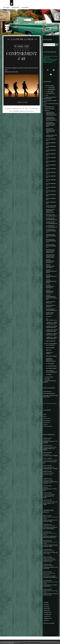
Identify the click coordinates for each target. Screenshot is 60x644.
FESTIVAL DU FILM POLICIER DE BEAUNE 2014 (51, 231)
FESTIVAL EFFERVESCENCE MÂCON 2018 (50, 287)
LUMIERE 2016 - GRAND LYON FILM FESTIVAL (52, 327)
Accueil (7, 8)
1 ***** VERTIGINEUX (50, 88)
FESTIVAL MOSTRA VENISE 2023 (51, 306)
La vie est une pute (49, 377)
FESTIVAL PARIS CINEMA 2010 (50, 314)
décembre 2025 (48, 613)
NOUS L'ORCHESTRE (49, 468)
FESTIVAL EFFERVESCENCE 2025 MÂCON (51, 282)
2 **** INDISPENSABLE (50, 90)
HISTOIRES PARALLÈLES (50, 447)
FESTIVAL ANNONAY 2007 (51, 140)
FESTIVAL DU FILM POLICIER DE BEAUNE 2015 (51, 236)
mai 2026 (46, 603)
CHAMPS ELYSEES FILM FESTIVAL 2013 (51, 136)
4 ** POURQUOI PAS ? (50, 94)
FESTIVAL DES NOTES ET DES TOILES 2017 (51, 207)
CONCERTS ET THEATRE (49, 353)
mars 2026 (47, 607)
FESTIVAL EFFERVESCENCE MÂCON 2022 (50, 292)
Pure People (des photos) (49, 394)
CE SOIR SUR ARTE (48, 481)
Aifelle (45, 551)
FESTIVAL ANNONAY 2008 (51, 144)
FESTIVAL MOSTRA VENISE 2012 (51, 302)
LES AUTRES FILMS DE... (52, 366)
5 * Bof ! (46, 96)
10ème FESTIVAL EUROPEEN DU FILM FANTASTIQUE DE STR (51, 114)
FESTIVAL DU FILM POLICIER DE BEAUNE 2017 (51, 246)
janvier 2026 (47, 611)
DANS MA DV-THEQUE (51, 356)
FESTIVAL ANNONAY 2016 (51, 173)
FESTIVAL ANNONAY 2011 (51, 155)
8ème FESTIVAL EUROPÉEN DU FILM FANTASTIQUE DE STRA (51, 125)
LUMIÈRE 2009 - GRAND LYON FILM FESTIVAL (52, 331)
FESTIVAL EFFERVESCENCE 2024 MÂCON (51, 277)
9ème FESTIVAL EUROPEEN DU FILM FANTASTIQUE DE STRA (51, 131)
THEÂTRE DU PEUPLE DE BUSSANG (50, 382)
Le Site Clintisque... (47, 392)
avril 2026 (46, 605)
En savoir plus (11, 643)
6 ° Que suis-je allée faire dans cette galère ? (50, 98)
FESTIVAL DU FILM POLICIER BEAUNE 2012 (52, 216)
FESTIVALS (47, 111)
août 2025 (46, 621)
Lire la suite (22, 103)
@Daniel (45, 517)
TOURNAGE (49, 375)
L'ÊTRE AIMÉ (47, 440)
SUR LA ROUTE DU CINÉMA (50, 460)
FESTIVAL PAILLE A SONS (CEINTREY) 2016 (52, 310)
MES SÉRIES (47, 379)
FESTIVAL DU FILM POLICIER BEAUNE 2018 (52, 223)
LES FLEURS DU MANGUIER (50, 502)
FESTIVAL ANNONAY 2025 (51, 203)
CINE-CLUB (49, 350)
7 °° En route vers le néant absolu (50, 101)
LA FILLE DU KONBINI (49, 495)
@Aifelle (45, 526)
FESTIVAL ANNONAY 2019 (51, 184)
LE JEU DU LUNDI (50, 364)
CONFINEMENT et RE (17, 109)
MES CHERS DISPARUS (51, 369)
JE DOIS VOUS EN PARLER (51, 344)
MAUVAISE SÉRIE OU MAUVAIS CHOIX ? (49, 474)
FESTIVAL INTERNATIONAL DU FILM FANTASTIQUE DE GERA (51, 297)
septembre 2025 (48, 618)
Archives (16, 8)
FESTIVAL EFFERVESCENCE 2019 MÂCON (51, 272)
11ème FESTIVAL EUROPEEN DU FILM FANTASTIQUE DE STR (51, 119)
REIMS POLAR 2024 (51, 341)
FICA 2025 (48, 317)
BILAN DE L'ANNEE (50, 348)
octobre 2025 (47, 617)
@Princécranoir (47, 574)
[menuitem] (7, 8)
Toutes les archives (49, 624)
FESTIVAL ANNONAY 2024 (51, 199)
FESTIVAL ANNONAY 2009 (51, 147)
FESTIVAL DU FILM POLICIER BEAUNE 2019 (52, 227)
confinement (16, 111)
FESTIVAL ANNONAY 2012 (51, 158)
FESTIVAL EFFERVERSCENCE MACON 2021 (50, 261)
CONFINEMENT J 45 (22, 56)
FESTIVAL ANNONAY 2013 (51, 162)
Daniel (45, 534)
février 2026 (47, 609)
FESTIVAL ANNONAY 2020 (51, 188)
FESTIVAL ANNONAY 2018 (51, 181)
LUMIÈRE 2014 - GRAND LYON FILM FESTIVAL (52, 338)
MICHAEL (46, 488)
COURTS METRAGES (49, 109)
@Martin (45, 591)
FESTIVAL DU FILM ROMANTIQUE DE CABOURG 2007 (50, 251)
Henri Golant (46, 423)
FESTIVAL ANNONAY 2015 (51, 170)
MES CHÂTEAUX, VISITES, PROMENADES (51, 372)
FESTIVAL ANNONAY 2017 (51, 177)
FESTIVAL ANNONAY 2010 (51, 151)
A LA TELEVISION (50, 346)
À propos (25, 8)
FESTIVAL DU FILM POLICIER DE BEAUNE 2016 (51, 241)
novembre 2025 (48, 615)
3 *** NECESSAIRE (49, 92)
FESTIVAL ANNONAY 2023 (51, 196)
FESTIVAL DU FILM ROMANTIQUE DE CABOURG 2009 (50, 256)
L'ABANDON (46, 455)
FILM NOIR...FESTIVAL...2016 (51, 320)
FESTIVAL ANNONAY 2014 (51, 166)
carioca (22, 111)
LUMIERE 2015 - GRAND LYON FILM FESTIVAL (52, 323)
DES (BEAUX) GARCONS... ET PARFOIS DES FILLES (51, 360)
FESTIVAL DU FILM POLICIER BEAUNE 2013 (52, 219)
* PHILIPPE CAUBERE (49, 86)
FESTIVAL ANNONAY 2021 (51, 192)
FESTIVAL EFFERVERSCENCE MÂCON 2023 (50, 266)
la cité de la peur (29, 111)
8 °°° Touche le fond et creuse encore (51, 105)
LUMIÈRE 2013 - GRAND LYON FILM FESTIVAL (52, 335)
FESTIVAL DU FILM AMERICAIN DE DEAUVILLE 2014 (50, 211)
